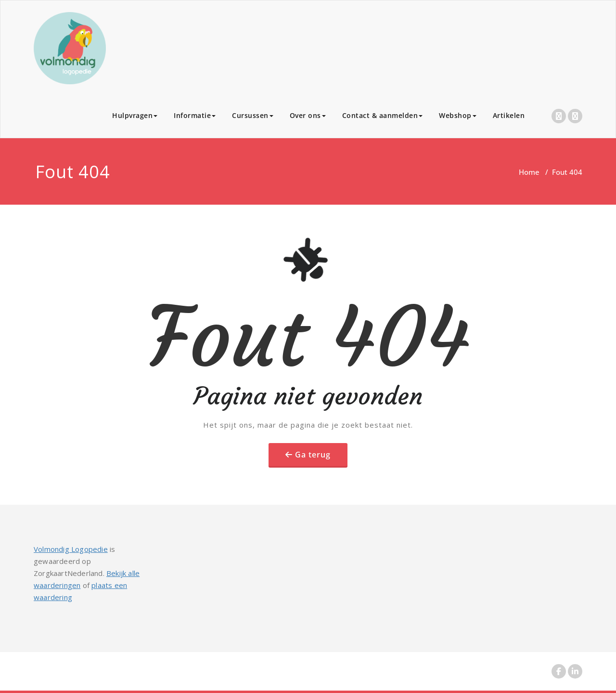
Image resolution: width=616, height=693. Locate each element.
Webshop (458, 115)
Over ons (308, 115)
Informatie (195, 115)
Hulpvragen (135, 115)
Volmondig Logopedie (71, 549)
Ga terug (313, 455)
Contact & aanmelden (383, 115)
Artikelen (509, 115)
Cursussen (253, 115)
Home (529, 172)
